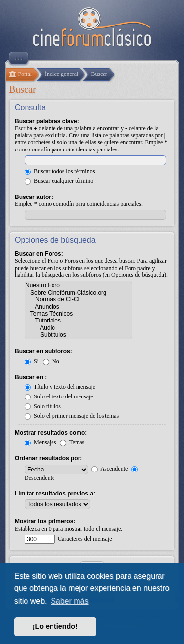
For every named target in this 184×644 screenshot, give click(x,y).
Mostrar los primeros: (45, 521)
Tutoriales (79, 321)
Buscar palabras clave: (47, 121)
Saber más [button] (69, 601)
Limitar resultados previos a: (55, 494)
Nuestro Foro (79, 285)
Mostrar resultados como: (51, 433)
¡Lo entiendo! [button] (55, 626)
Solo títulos (43, 406)
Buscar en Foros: (39, 254)
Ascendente (109, 469)
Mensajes (40, 442)
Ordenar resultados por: (48, 458)
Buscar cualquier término (59, 181)
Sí (32, 361)
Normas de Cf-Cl (79, 299)
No (51, 361)
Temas (72, 442)
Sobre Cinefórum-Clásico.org (79, 293)
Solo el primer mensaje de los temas (72, 416)
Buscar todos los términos (60, 171)
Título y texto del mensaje (60, 387)
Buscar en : (31, 377)
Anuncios (79, 307)
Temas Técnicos (79, 314)
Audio (79, 328)
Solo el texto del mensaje (59, 396)
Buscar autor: (34, 197)
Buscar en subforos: (43, 351)
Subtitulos (79, 335)
